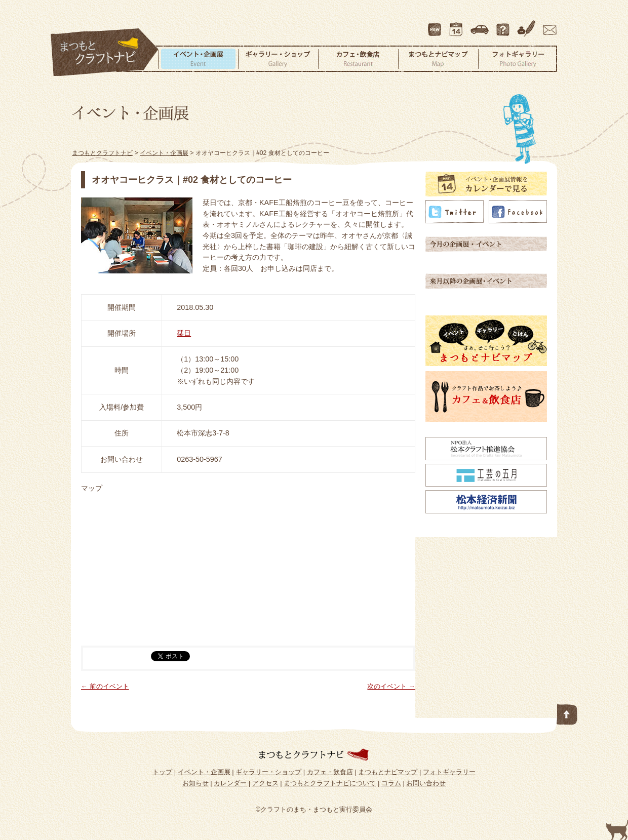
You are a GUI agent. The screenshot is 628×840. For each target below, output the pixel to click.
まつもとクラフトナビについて (504, 25)
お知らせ (195, 783)
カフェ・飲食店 (358, 59)
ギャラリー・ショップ (278, 59)
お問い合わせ (548, 25)
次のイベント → (391, 686)
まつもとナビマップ (438, 59)
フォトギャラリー (518, 59)
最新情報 (435, 25)
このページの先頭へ (567, 712)
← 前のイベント (105, 686)
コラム (528, 25)
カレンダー (458, 25)
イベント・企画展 (198, 59)
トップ (162, 772)
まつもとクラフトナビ (105, 53)
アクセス (481, 25)
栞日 (184, 333)
